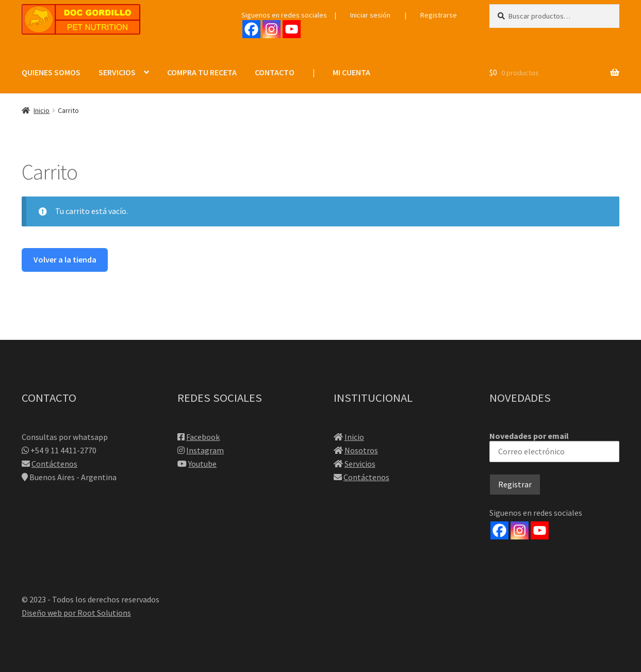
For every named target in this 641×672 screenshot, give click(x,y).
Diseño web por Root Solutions (76, 613)
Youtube (202, 464)
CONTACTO (275, 72)
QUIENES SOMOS (51, 72)
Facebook (203, 437)
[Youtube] (292, 29)
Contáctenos (54, 464)
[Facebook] (251, 29)
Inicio (42, 110)
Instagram (205, 450)
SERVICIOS (117, 72)
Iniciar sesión (370, 15)
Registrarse (439, 15)
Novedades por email (554, 446)
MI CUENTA (351, 72)
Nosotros (361, 450)
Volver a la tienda (65, 259)
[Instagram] (272, 29)
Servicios (360, 464)
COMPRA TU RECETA (202, 72)
